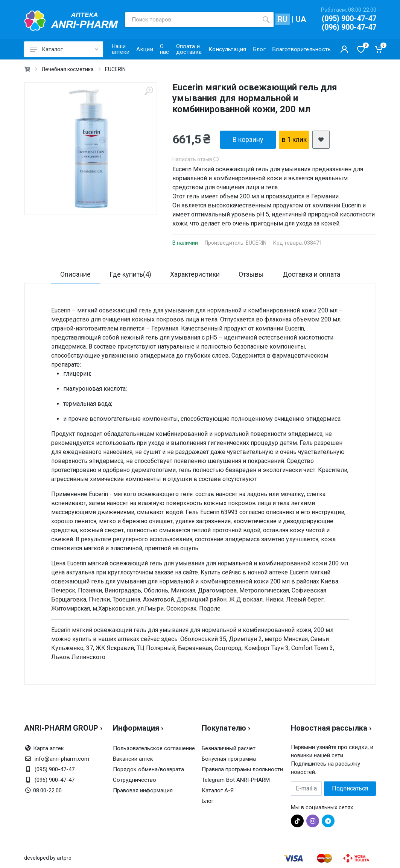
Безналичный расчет (229, 748)
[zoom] (149, 91)
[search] (266, 20)
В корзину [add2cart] (248, 139)
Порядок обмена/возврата (148, 769)
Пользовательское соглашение (154, 748)
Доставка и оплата (311, 274)
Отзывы (251, 274)
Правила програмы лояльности (242, 769)
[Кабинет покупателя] (344, 49)
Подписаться (350, 788)
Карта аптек (49, 748)
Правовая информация (143, 790)
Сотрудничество (135, 780)
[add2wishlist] (321, 140)
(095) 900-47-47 (349, 18)
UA (301, 19)
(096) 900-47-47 (349, 27)
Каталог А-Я (218, 790)
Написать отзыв (195, 159)
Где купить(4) (130, 274)
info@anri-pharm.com (62, 759)
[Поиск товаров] (192, 20)
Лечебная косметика (68, 69)
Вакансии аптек (133, 759)
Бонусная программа (229, 759)
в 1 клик (294, 139)
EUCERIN (115, 69)
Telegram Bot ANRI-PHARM (236, 780)
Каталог (64, 49)
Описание (75, 274)
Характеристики (195, 274)
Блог (208, 801)
